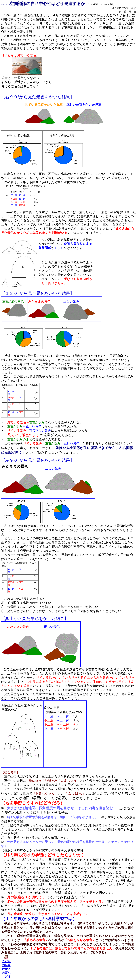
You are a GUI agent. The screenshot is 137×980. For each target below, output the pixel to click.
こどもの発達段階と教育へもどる (6, 969)
